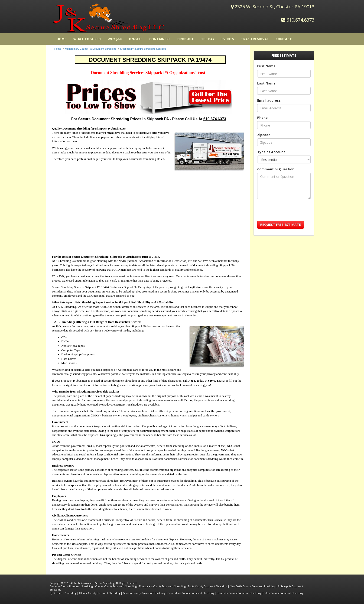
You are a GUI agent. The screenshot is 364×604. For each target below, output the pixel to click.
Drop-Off (185, 39)
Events (228, 39)
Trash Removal (255, 39)
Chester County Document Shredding (116, 586)
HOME (62, 39)
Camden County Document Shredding (144, 593)
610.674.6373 (300, 20)
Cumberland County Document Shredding (191, 593)
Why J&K (115, 39)
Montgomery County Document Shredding (162, 586)
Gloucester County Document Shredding (239, 593)
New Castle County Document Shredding (252, 586)
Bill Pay (208, 39)
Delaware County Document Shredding (71, 586)
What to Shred (87, 39)
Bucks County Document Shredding (208, 586)
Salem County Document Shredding (283, 593)
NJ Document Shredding (63, 593)
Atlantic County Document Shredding (100, 593)
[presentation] (292, 212)
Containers (160, 39)
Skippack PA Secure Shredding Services (143, 49)
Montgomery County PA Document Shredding (91, 49)
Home (58, 49)
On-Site (136, 39)
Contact (284, 39)
